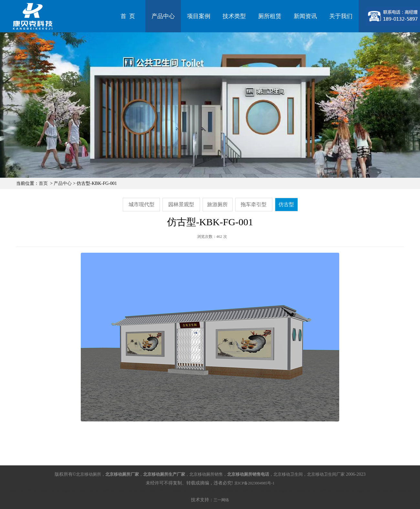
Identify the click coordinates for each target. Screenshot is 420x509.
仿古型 (286, 204)
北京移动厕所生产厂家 (94, 492)
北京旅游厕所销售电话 (350, 492)
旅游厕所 (217, 204)
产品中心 (163, 16)
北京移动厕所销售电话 (55, 492)
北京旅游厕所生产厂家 (311, 492)
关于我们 (341, 16)
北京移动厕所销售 (129, 492)
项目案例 (199, 16)
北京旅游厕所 (404, 492)
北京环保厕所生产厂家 (233, 492)
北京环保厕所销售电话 (272, 492)
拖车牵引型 (254, 204)
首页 (43, 183)
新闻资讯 (305, 16)
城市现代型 (142, 204)
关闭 (416, 504)
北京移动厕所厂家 (20, 492)
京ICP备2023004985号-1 (254, 483)
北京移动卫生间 (158, 492)
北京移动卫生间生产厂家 (193, 492)
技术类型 (234, 16)
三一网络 (221, 500)
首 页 (128, 16)
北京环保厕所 (381, 492)
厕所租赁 (270, 16)
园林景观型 (181, 204)
